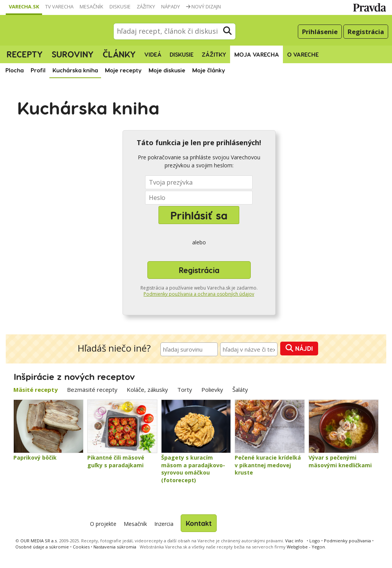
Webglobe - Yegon (306, 547)
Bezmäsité (92, 390)
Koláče (147, 390)
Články (119, 54)
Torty (185, 390)
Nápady (171, 7)
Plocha (15, 70)
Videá (153, 54)
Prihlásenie (320, 32)
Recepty (24, 54)
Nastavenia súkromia (115, 547)
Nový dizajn (203, 7)
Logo (315, 541)
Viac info (294, 541)
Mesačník (91, 7)
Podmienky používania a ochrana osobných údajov (199, 294)
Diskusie (120, 7)
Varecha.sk (24, 7)
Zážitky (146, 7)
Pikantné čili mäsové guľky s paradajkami (116, 461)
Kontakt (199, 523)
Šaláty (240, 390)
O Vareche (303, 54)
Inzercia (164, 524)
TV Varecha (59, 7)
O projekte (103, 524)
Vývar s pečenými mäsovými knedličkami (340, 461)
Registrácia (366, 32)
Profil (38, 70)
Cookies (81, 547)
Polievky (212, 390)
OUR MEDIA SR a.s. (39, 541)
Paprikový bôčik (35, 458)
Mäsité (36, 390)
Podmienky (347, 541)
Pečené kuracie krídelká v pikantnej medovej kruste (268, 465)
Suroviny (73, 54)
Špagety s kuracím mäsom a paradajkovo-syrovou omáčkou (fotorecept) (193, 469)
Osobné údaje (42, 547)
